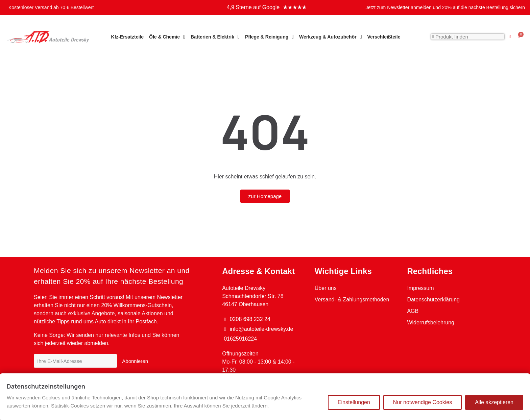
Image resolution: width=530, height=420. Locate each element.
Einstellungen (354, 402)
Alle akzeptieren (494, 402)
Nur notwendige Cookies (423, 402)
